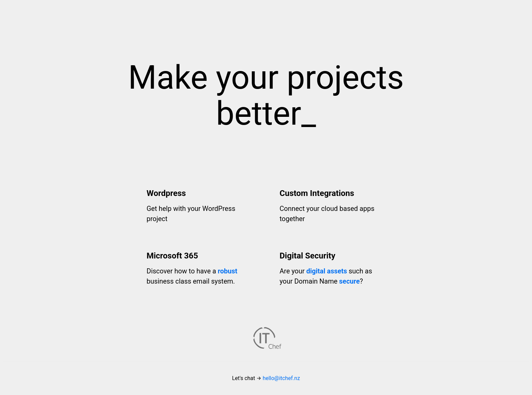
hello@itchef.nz (281, 378)
